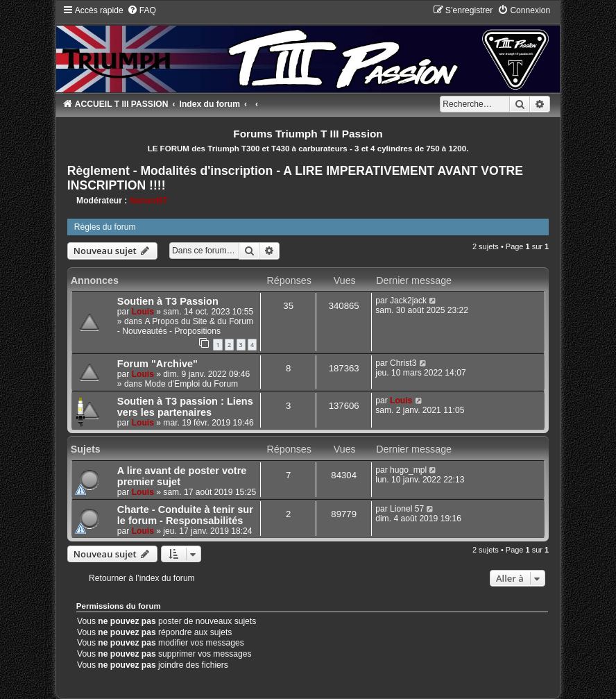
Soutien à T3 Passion (168, 301)
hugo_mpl (408, 470)
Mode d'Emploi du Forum (191, 384)
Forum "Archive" (157, 364)
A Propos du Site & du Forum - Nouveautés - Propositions (185, 326)
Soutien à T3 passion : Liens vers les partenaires (185, 407)
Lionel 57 (407, 509)
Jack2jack (408, 301)
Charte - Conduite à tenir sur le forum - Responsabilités (185, 515)
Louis (143, 312)
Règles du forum (105, 227)
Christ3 (403, 363)
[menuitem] (142, 10)
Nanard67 (149, 201)
